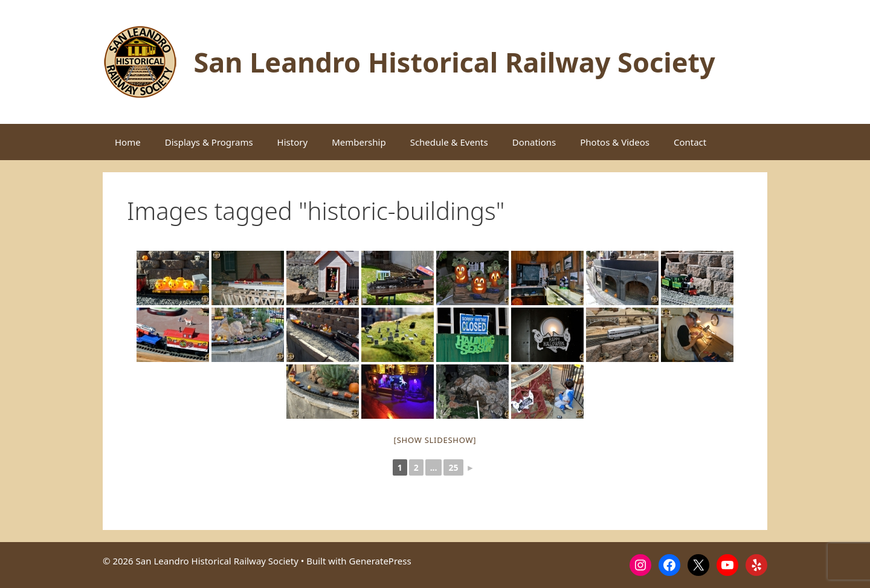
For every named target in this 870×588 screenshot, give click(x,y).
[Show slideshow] (435, 440)
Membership (359, 142)
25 (453, 467)
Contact (690, 142)
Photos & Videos (615, 142)
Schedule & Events (449, 142)
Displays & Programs (209, 142)
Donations (534, 142)
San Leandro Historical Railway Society (455, 62)
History (293, 142)
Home (128, 142)
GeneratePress (380, 561)
